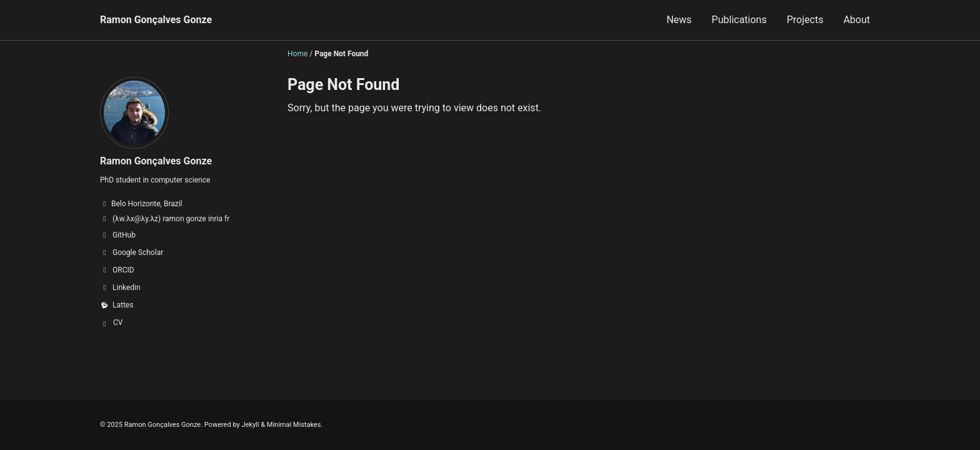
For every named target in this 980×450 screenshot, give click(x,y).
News (679, 20)
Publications (739, 20)
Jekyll (250, 425)
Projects (805, 20)
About (857, 20)
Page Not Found (343, 85)
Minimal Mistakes (294, 425)
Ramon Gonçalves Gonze (156, 20)
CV (118, 322)
